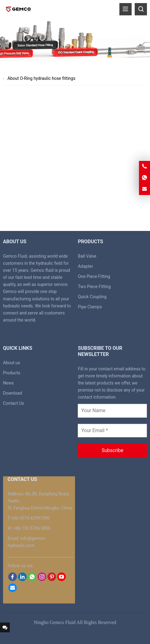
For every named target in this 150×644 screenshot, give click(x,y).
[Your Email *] (112, 431)
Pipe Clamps (90, 307)
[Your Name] (112, 411)
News (8, 383)
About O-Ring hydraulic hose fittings (41, 78)
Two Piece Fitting (94, 287)
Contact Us (14, 403)
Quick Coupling (92, 297)
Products (12, 373)
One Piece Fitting (94, 276)
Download (13, 393)
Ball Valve (87, 256)
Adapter (85, 266)
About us (12, 363)
